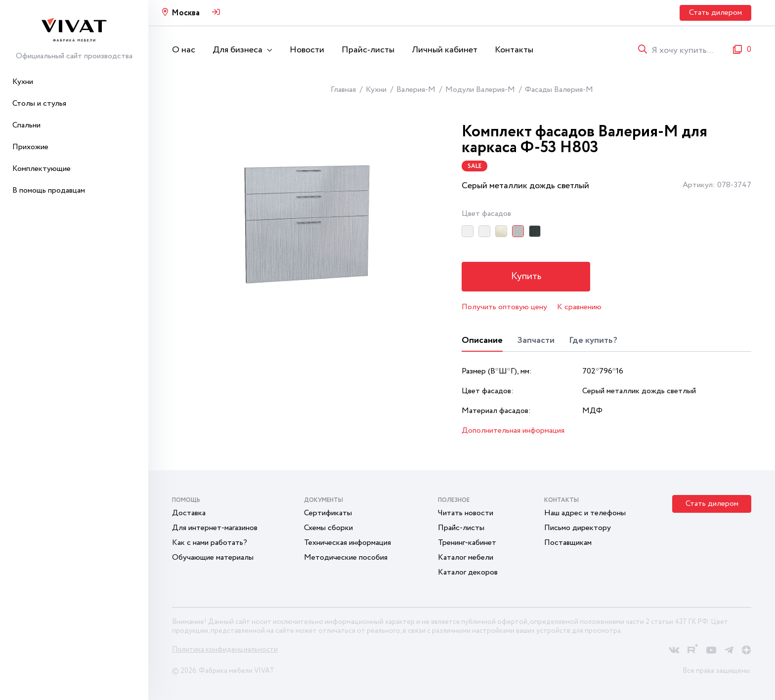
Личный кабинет (445, 50)
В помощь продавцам (49, 190)
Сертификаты (328, 513)
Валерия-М (416, 90)
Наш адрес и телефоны (585, 513)
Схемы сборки (328, 528)
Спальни (26, 125)
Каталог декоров (468, 572)
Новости (307, 50)
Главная (343, 90)
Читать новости (466, 513)
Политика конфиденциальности (225, 650)
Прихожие (30, 147)
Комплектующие (42, 169)
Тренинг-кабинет (467, 543)
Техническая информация (347, 543)
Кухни (23, 82)
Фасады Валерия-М (559, 90)
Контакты (514, 50)
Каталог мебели (466, 557)
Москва (186, 13)
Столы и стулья (39, 103)
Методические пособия (346, 557)
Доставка (189, 513)
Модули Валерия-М (480, 90)
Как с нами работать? (210, 543)
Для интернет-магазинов (215, 528)
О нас (184, 50)
